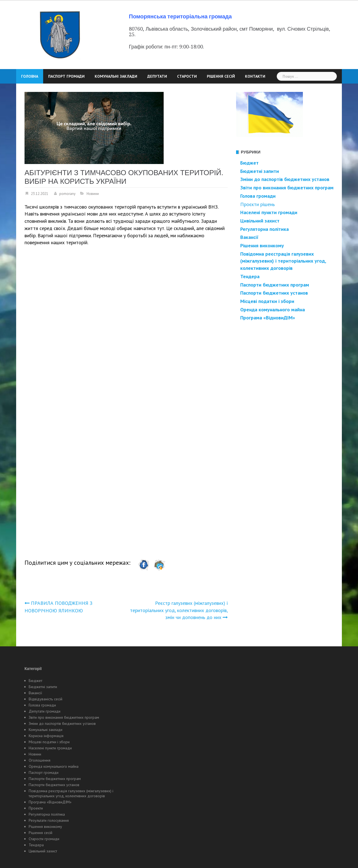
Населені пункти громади (50, 748)
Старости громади (44, 839)
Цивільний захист (43, 851)
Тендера (36, 845)
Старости (187, 76)
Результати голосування (49, 820)
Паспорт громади (66, 76)
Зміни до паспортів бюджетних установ (62, 723)
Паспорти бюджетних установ (54, 785)
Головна (30, 76)
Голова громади (258, 196)
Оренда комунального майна (273, 310)
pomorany (67, 194)
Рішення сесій (221, 76)
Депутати (157, 76)
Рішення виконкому (45, 827)
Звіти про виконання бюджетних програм (64, 717)
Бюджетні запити (43, 687)
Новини (93, 194)
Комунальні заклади (116, 76)
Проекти (36, 808)
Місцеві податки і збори (267, 301)
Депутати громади (45, 711)
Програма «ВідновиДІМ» (268, 318)
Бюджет (249, 163)
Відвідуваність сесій (46, 699)
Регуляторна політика (264, 229)
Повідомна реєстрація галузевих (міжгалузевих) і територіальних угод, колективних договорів (71, 793)
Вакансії (249, 237)
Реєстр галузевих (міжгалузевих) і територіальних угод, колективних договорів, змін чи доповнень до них (179, 610)
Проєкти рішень (258, 204)
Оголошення (40, 760)
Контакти (255, 76)
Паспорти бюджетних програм (275, 285)
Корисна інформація (46, 736)
